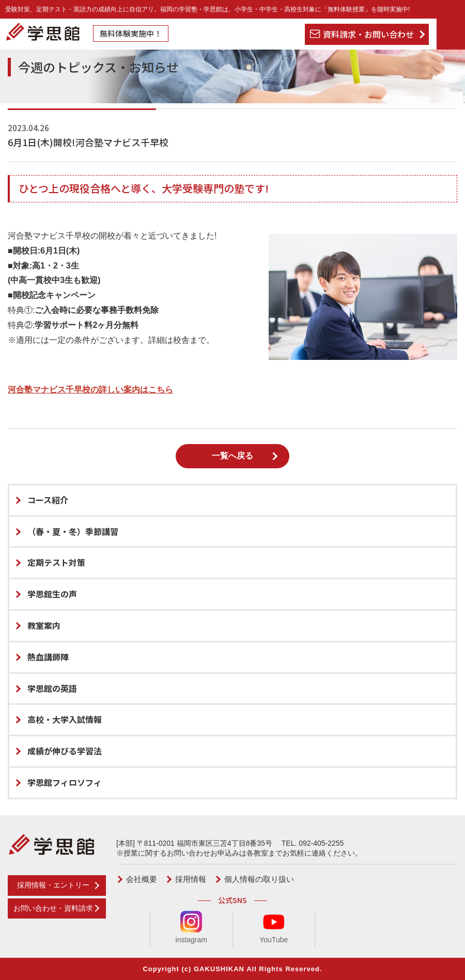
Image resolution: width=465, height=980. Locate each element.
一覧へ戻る (233, 456)
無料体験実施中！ (131, 33)
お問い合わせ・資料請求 (53, 908)
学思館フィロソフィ (65, 782)
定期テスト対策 (56, 562)
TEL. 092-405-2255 (313, 843)
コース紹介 (48, 500)
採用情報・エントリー (53, 885)
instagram (191, 927)
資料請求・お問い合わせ (368, 34)
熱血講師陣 (48, 657)
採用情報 (191, 879)
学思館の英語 (52, 688)
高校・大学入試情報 (65, 719)
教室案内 (44, 625)
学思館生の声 (52, 594)
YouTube (274, 927)
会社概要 (142, 879)
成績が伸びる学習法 (65, 751)
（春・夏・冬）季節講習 (73, 531)
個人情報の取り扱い (259, 879)
